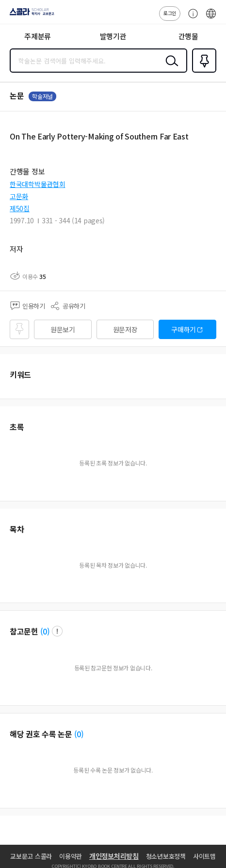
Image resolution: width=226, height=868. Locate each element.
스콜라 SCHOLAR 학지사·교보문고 (29, 15)
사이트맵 (204, 856)
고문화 (19, 196)
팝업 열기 (57, 631)
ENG (211, 18)
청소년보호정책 (166, 856)
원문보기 (63, 329)
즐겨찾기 (202, 72)
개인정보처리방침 (114, 856)
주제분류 (38, 36)
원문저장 (125, 329)
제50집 (20, 208)
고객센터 (191, 18)
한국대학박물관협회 (37, 184)
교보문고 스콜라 (31, 856)
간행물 (188, 36)
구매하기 (184, 329)
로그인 (170, 13)
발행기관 (113, 36)
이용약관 (71, 856)
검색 (170, 68)
